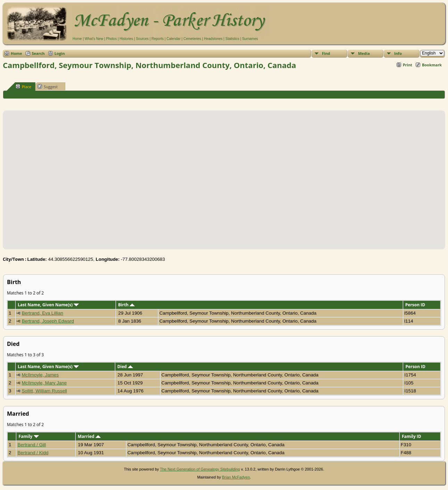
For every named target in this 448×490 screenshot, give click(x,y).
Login (60, 53)
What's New (94, 39)
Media (364, 53)
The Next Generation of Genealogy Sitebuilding (200, 469)
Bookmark (432, 65)
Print (408, 65)
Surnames (250, 39)
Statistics (232, 39)
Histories (126, 39)
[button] (224, 176)
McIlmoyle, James (40, 375)
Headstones (213, 39)
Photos (111, 39)
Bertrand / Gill (31, 445)
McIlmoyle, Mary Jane (44, 383)
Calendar (173, 39)
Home (77, 39)
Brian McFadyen (236, 477)
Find (326, 53)
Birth (126, 305)
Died (125, 367)
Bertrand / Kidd (33, 453)
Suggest (48, 86)
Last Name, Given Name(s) (48, 305)
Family (29, 436)
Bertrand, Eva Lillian (43, 313)
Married (89, 436)
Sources (142, 39)
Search (38, 53)
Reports (157, 39)
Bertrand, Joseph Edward (48, 321)
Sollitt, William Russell (44, 391)
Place (23, 86)
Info (398, 53)
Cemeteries (192, 39)
